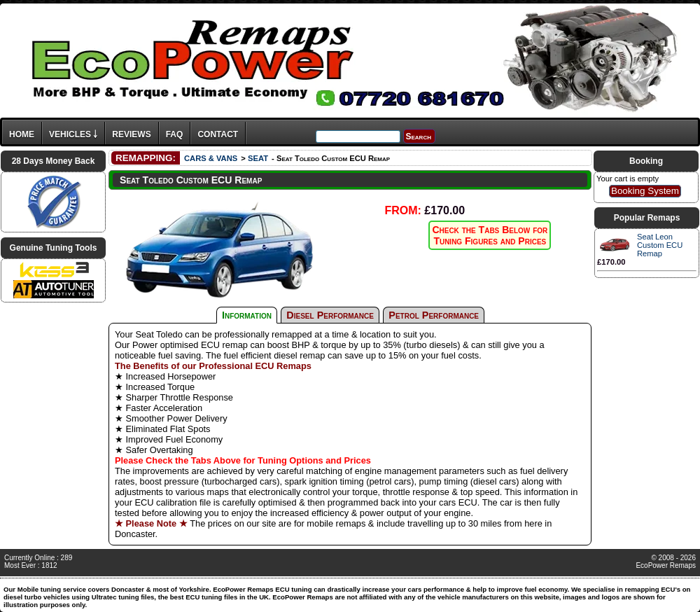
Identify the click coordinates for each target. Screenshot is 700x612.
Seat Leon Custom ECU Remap (660, 245)
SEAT (258, 158)
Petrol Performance (434, 315)
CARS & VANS (211, 158)
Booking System (645, 191)
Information (247, 315)
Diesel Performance (330, 315)
